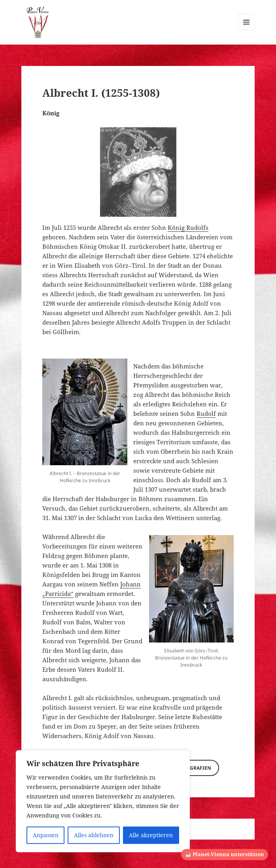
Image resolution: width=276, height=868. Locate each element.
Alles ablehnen (94, 835)
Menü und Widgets (247, 30)
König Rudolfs (188, 227)
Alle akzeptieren (151, 835)
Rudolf (206, 413)
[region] (103, 801)
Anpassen (46, 835)
